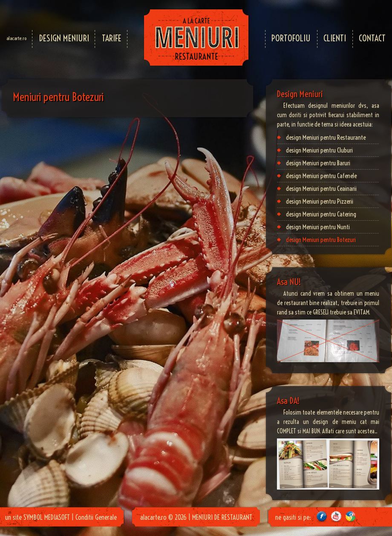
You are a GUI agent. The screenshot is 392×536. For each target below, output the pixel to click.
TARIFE (112, 38)
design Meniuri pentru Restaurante (326, 137)
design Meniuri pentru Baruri (318, 163)
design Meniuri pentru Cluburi (319, 150)
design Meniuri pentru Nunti (318, 227)
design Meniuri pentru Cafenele (321, 176)
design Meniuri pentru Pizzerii (320, 201)
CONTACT (372, 38)
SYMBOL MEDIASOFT (47, 517)
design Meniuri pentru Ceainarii (321, 189)
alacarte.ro (16, 38)
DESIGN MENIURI (64, 38)
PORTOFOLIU (291, 38)
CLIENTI (335, 38)
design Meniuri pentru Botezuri (321, 240)
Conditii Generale (96, 517)
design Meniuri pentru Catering (321, 214)
